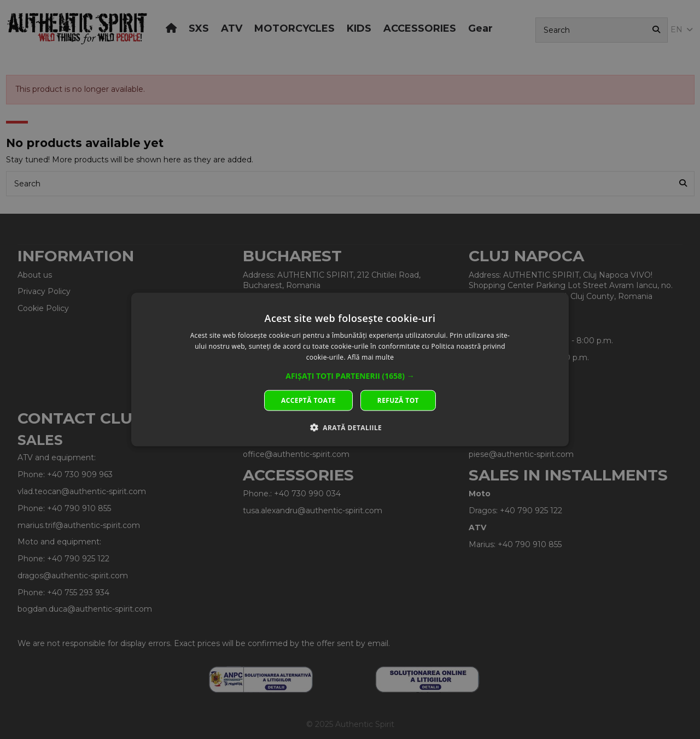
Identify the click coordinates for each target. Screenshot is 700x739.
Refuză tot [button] (398, 400)
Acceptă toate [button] (308, 400)
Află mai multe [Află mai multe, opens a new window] (371, 357)
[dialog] (350, 370)
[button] (350, 376)
